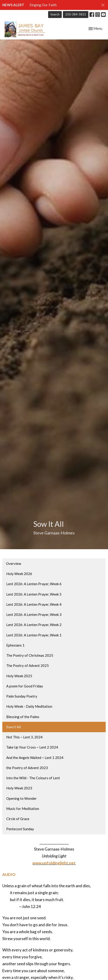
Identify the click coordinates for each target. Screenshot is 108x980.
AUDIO (9, 874)
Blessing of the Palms (23, 717)
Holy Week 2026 (19, 574)
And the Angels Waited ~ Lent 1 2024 (35, 758)
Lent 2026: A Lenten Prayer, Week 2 (34, 625)
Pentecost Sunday (20, 829)
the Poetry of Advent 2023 (27, 768)
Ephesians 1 (15, 645)
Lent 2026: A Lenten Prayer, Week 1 (34, 635)
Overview (14, 563)
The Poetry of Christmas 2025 (30, 655)
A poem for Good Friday (25, 686)
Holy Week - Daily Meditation (29, 706)
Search (55, 14)
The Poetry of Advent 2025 (28, 665)
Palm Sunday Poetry (22, 696)
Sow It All (14, 727)
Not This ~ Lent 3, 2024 (24, 737)
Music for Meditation (23, 809)
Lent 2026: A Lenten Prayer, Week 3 (34, 614)
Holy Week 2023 (19, 788)
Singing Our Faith (43, 5)
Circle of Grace (18, 819)
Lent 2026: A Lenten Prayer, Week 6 (34, 584)
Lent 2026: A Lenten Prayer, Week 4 (34, 604)
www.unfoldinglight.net (54, 863)
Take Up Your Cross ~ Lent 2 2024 (32, 747)
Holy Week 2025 (19, 676)
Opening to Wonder (22, 798)
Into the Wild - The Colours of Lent (33, 778)
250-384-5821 (76, 14)
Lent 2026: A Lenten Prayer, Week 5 (34, 594)
